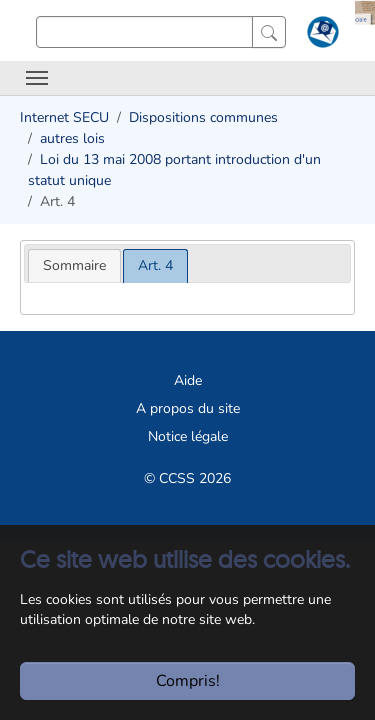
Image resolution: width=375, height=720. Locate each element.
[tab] (74, 265)
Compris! (188, 681)
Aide (188, 380)
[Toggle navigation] (37, 78)
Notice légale (188, 436)
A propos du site (188, 408)
